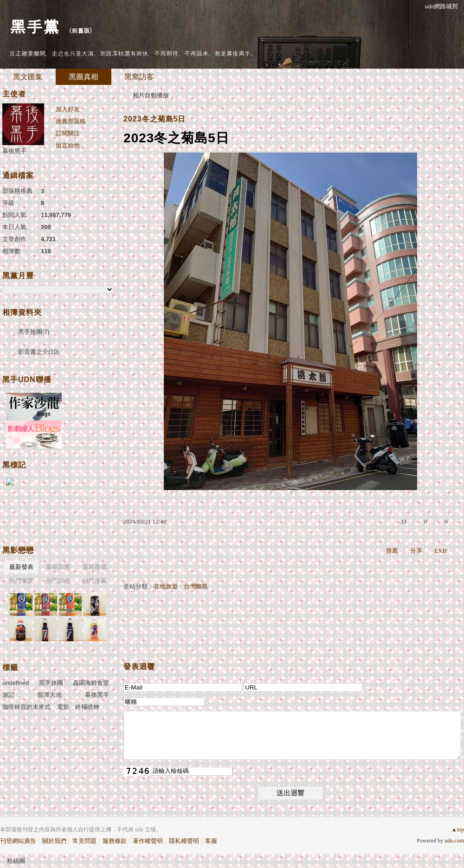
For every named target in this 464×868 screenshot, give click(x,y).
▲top (458, 830)
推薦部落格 (71, 121)
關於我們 (54, 841)
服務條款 (115, 841)
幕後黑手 (14, 151)
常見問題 (84, 841)
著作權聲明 (148, 841)
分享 (416, 551)
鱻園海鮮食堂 (91, 683)
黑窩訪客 (139, 77)
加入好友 (68, 109)
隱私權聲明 (184, 841)
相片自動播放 (151, 95)
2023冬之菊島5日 (155, 119)
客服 (211, 841)
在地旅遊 (166, 586)
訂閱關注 (68, 133)
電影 (63, 707)
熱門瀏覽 (21, 581)
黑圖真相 (84, 77)
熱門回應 (58, 581)
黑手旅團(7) (34, 332)
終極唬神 (87, 707)
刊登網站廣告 (18, 841)
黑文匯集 (28, 77)
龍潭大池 (50, 695)
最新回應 (58, 567)
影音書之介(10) (39, 352)
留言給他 (68, 145)
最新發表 (21, 567)
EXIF (441, 551)
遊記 (8, 695)
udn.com (454, 841)
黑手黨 (34, 26)
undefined (16, 683)
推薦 (392, 551)
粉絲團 (16, 861)
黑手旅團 (51, 683)
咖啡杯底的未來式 (26, 707)
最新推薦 (95, 567)
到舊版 (81, 30)
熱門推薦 (95, 581)
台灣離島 (196, 586)
